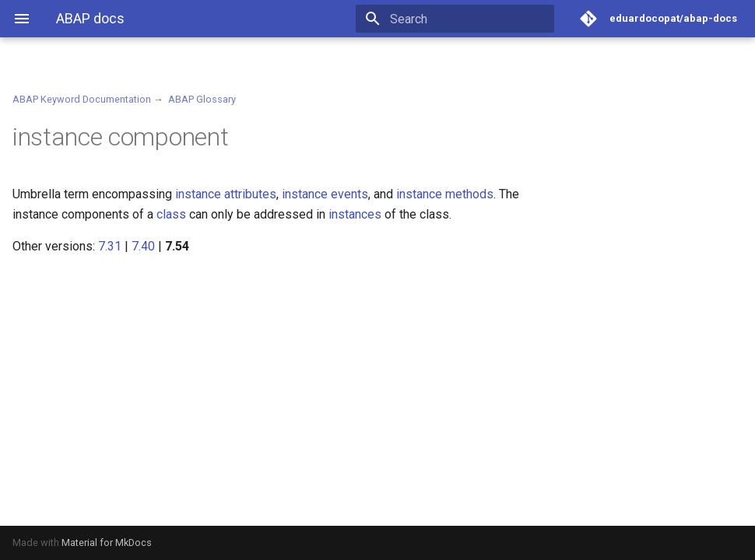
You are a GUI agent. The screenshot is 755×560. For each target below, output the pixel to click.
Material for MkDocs (107, 542)
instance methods (445, 194)
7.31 (110, 246)
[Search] (463, 19)
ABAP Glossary (202, 99)
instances (355, 214)
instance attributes (226, 194)
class (171, 214)
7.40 (143, 246)
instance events (325, 194)
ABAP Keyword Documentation (82, 99)
